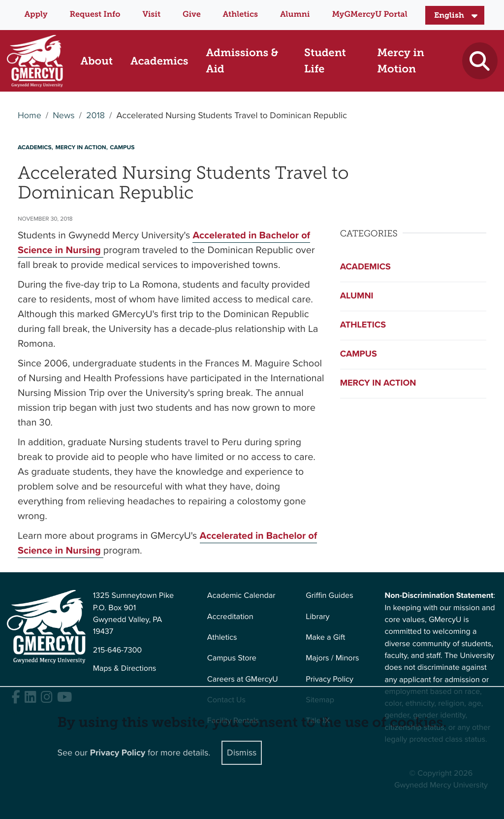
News (63, 116)
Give (192, 15)
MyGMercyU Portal (369, 15)
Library (317, 617)
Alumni (295, 15)
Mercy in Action (378, 383)
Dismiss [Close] (242, 753)
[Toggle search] (480, 61)
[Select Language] (455, 15)
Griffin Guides (330, 596)
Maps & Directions (125, 669)
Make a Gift (325, 638)
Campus (359, 354)
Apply (36, 15)
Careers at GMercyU (243, 679)
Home (30, 116)
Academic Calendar (241, 596)
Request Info (95, 15)
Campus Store (232, 658)
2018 (95, 116)
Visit (151, 15)
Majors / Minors (332, 658)
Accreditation (230, 617)
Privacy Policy (330, 679)
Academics (365, 267)
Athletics (240, 15)
